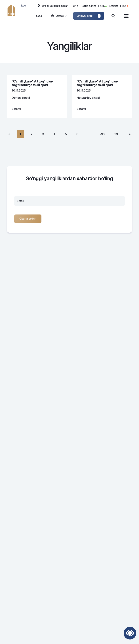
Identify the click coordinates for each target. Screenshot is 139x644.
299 (117, 134)
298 (102, 134)
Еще (23, 6)
